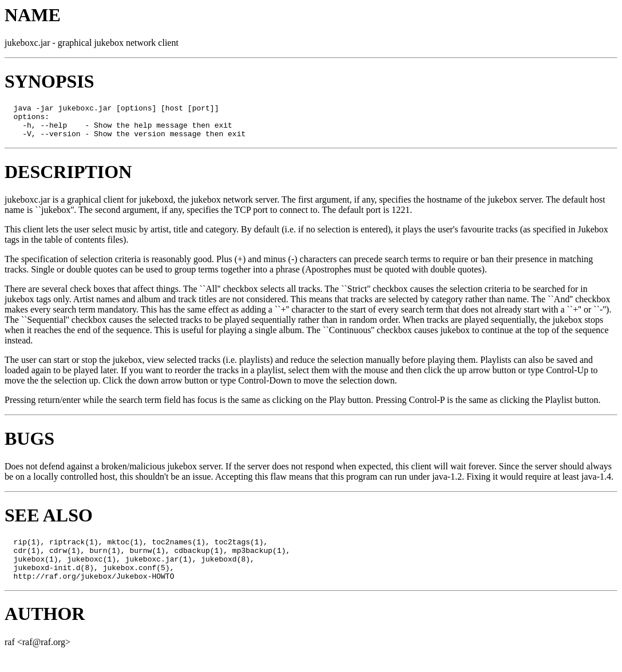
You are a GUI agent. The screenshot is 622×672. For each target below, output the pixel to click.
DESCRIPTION (68, 179)
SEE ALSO (49, 522)
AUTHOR (45, 629)
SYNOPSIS (49, 81)
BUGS (29, 445)
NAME (33, 15)
